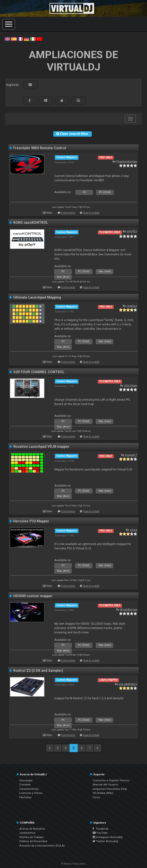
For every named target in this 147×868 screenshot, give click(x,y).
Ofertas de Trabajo (31, 837)
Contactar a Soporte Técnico (111, 780)
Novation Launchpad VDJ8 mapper (41, 447)
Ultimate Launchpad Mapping (37, 297)
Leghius (132, 306)
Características (29, 789)
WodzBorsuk (129, 609)
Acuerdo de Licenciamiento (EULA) (42, 846)
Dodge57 (131, 455)
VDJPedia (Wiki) (103, 793)
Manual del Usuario (105, 784)
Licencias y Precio (31, 793)
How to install (91, 213)
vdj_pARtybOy (128, 684)
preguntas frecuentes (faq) (110, 789)
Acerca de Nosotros (32, 829)
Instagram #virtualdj (108, 837)
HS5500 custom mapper (33, 596)
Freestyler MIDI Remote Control (40, 148)
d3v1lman (131, 385)
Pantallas (25, 797)
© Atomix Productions (73, 864)
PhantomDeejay (127, 161)
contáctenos (27, 833)
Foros (96, 797)
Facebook (101, 829)
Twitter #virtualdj (105, 841)
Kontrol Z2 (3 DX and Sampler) (38, 671)
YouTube (100, 833)
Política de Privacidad (33, 841)
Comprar (25, 784)
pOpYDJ (132, 231)
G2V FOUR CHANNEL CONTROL (39, 372)
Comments (68, 213)
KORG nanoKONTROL (31, 223)
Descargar (26, 780)
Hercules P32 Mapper (31, 521)
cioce (133, 530)
